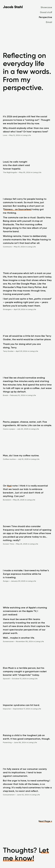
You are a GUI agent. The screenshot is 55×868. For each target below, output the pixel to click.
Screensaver (9, 641)
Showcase (46, 7)
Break (6, 395)
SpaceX (7, 679)
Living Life (27, 135)
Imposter (7, 709)
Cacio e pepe (9, 429)
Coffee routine (10, 459)
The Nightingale (10, 172)
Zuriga (6, 581)
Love (5, 135)
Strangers (7, 309)
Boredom (7, 500)
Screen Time (9, 544)
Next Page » (45, 821)
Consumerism (9, 795)
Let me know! (26, 854)
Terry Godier (9, 351)
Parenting (7, 742)
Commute (8, 247)
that (9, 486)
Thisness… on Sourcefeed (17, 209)
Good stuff (46, 12)
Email (49, 22)
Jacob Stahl (13, 7)
